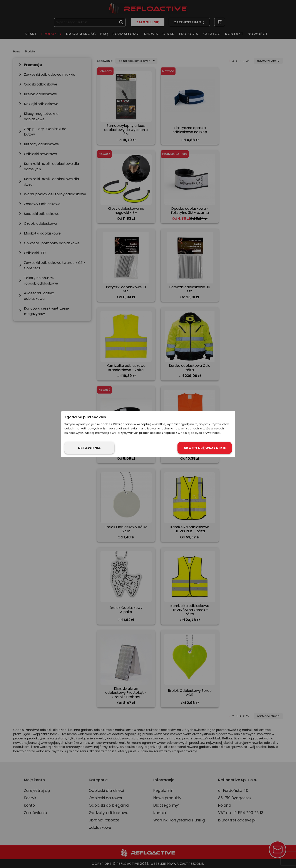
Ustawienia (89, 448)
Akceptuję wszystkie (205, 448)
